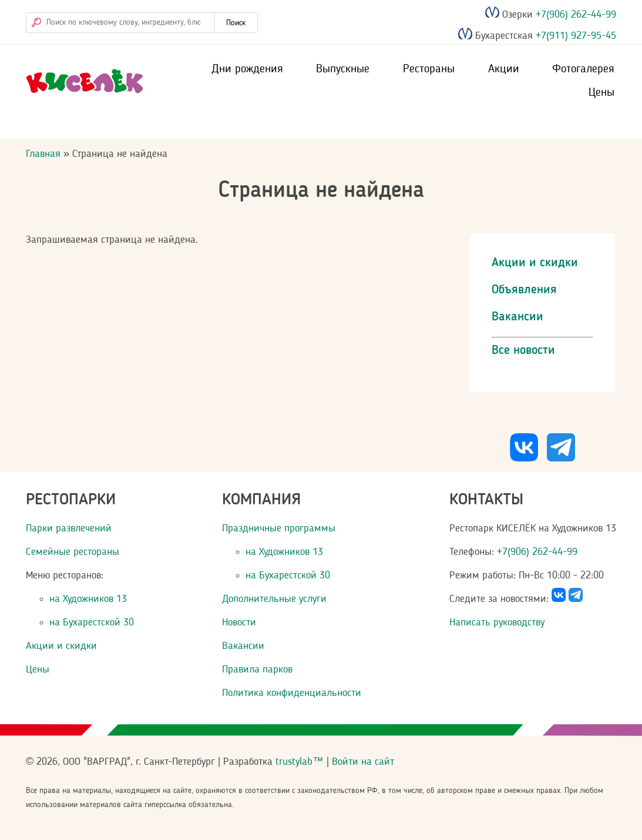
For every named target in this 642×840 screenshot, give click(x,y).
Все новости (523, 351)
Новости (239, 623)
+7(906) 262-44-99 (574, 15)
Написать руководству (497, 623)
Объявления (524, 290)
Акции (504, 69)
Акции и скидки (535, 263)
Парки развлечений (69, 528)
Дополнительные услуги (274, 599)
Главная (43, 154)
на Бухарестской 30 (92, 623)
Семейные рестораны (73, 552)
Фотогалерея (583, 69)
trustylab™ (299, 762)
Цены (601, 93)
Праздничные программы (279, 528)
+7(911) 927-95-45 (574, 36)
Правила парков (257, 670)
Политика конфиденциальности (292, 693)
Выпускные (343, 69)
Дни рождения (247, 69)
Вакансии (517, 317)
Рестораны (429, 69)
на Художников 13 (88, 599)
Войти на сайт (363, 762)
